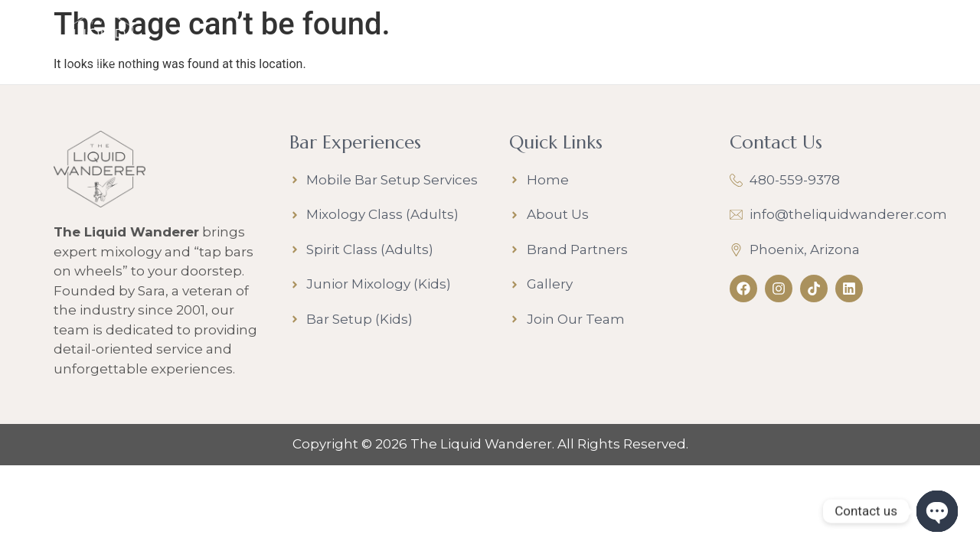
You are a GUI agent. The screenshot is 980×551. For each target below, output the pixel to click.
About (487, 46)
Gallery (572, 45)
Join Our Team (675, 45)
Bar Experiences (361, 46)
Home (245, 45)
